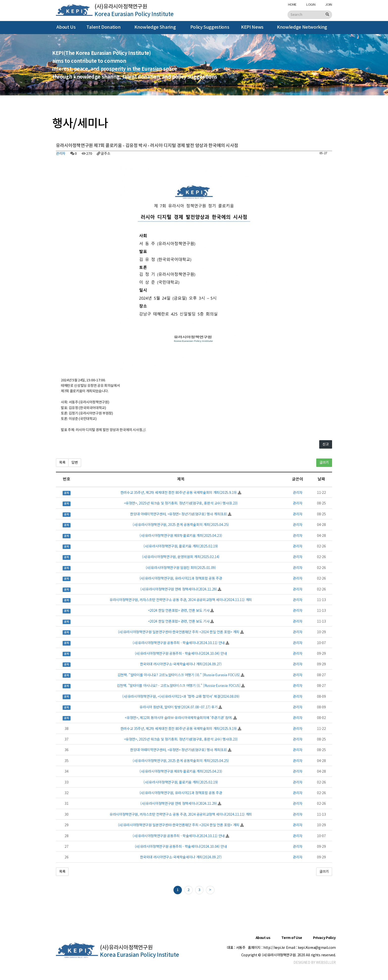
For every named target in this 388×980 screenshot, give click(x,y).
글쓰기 (324, 463)
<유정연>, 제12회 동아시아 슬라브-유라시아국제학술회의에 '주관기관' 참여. (179, 718)
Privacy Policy (324, 938)
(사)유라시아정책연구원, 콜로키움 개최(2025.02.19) (181, 546)
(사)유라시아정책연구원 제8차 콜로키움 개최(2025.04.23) (181, 535)
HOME (292, 4)
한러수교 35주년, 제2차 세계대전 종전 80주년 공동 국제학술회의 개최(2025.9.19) (179, 492)
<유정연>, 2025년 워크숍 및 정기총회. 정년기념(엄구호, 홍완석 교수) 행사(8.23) (181, 503)
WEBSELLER (326, 962)
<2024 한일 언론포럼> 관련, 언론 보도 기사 (179, 610)
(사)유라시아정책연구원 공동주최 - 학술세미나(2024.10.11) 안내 (179, 643)
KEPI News (252, 27)
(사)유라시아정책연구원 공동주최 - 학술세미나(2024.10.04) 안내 (181, 653)
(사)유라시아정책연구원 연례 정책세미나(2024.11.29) (179, 589)
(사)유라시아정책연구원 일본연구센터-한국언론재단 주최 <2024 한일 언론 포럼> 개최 (179, 632)
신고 (326, 444)
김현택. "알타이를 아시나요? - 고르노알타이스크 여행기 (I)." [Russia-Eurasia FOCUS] (179, 685)
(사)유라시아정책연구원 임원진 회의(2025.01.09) (181, 567)
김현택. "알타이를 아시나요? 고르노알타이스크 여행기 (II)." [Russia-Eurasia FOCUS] (179, 675)
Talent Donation (104, 27)
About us (263, 938)
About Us (66, 27)
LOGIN (311, 4)
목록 (62, 463)
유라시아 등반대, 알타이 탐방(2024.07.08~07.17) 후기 (179, 707)
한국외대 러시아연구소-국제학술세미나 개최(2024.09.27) (181, 664)
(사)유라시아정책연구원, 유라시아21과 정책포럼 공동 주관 (181, 578)
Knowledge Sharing (155, 27)
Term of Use (292, 938)
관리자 (61, 154)
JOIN (329, 4)
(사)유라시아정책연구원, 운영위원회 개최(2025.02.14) (181, 557)
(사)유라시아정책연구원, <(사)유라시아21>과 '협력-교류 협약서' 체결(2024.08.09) (181, 696)
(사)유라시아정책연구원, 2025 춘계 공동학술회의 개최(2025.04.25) (181, 524)
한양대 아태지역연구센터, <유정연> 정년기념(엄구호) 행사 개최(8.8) (179, 514)
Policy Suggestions (210, 27)
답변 (75, 463)
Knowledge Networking (302, 27)
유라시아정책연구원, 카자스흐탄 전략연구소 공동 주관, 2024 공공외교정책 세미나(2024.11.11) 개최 (181, 600)
